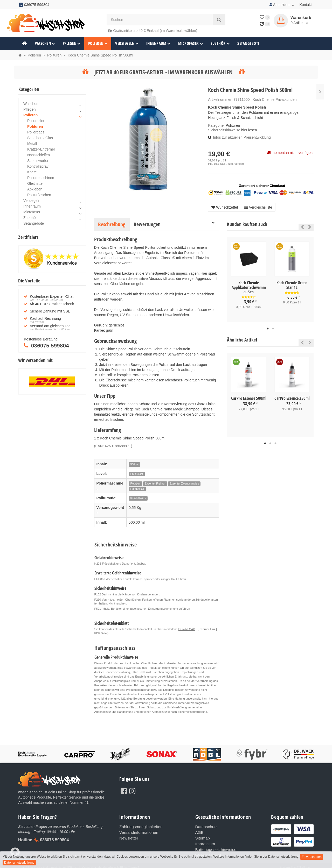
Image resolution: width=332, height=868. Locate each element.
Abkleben (35, 189)
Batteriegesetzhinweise (214, 847)
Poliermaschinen (41, 178)
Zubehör (220, 43)
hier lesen (249, 130)
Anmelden (282, 5)
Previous (301, 227)
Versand (239, 164)
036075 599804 (54, 840)
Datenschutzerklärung (19, 863)
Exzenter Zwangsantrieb (184, 483)
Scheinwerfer (38, 161)
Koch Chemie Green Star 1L (292, 285)
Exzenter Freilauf (155, 483)
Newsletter (128, 837)
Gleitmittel (35, 183)
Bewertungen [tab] (147, 224)
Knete (32, 172)
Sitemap (202, 837)
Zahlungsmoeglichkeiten (139, 827)
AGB (199, 832)
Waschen (45, 43)
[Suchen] (160, 20)
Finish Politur (138, 498)
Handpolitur (137, 489)
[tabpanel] (249, 280)
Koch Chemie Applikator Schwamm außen (249, 287)
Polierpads (36, 132)
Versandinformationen (137, 832)
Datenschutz (205, 827)
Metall (32, 144)
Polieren (98, 43)
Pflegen (72, 43)
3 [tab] (275, 444)
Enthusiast (137, 474)
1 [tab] (268, 329)
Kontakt (306, 5)
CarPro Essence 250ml (292, 398)
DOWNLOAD (187, 629)
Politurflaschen (39, 195)
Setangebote (248, 43)
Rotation (135, 483)
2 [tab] (273, 329)
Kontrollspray (38, 166)
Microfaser (191, 43)
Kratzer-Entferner (41, 149)
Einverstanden (312, 857)
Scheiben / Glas (40, 138)
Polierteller (36, 121)
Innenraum (158, 43)
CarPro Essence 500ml (249, 398)
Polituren (233, 125)
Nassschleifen (39, 155)
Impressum (204, 842)
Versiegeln (127, 43)
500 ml (134, 464)
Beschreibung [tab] (112, 224)
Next (310, 227)
